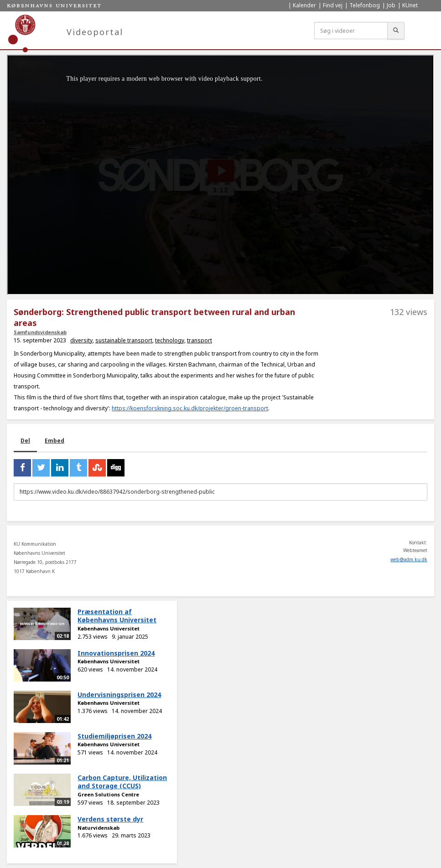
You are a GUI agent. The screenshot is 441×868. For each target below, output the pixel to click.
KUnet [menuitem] (410, 5)
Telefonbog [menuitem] (365, 5)
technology (170, 340)
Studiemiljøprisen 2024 (114, 736)
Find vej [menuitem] (333, 5)
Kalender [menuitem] (304, 5)
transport (200, 340)
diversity (81, 340)
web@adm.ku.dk (409, 559)
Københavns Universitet (109, 628)
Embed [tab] (54, 441)
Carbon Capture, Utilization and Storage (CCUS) (122, 782)
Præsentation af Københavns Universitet (117, 616)
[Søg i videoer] (351, 31)
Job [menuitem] (391, 5)
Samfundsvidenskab (40, 332)
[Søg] (396, 31)
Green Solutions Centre (108, 794)
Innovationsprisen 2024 (116, 653)
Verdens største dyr (110, 819)
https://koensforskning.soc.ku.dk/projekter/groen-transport (190, 408)
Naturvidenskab (99, 828)
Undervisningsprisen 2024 (119, 695)
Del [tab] (25, 441)
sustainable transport (124, 340)
